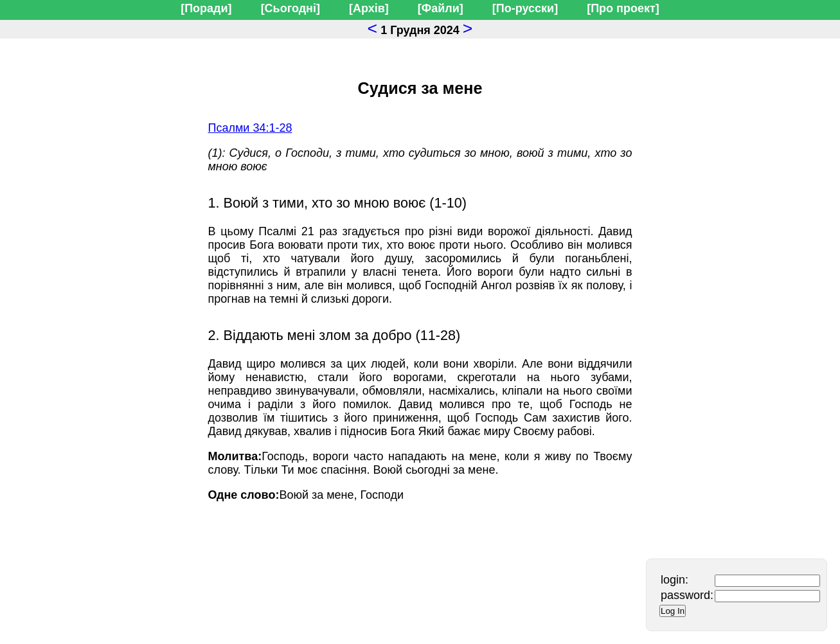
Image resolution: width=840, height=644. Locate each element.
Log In (673, 611)
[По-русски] (525, 8)
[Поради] (206, 8)
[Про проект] (623, 8)
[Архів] (369, 8)
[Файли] (441, 8)
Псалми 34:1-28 (250, 128)
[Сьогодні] (290, 8)
